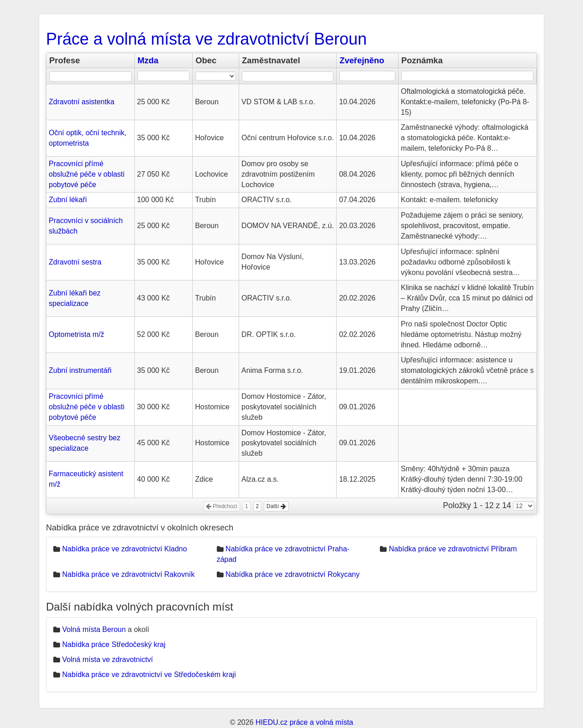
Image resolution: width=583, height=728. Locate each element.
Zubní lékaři (68, 200)
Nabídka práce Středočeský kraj (114, 644)
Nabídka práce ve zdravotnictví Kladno (124, 549)
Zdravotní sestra (75, 262)
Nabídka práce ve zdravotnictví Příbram (453, 549)
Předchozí (222, 506)
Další (276, 506)
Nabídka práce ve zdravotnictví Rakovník (128, 574)
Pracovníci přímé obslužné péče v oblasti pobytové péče (87, 174)
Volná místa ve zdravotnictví (107, 659)
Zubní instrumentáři (80, 370)
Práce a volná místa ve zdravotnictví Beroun (206, 39)
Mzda (148, 60)
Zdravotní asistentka (82, 102)
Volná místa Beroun (94, 629)
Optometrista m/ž (77, 334)
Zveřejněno (362, 60)
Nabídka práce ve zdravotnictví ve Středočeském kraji (149, 675)
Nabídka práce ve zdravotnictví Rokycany (292, 574)
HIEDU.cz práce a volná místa (304, 722)
